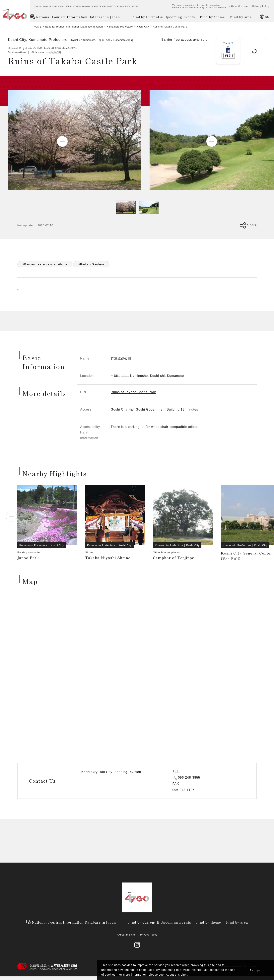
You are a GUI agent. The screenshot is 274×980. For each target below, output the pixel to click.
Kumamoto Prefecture (120, 27)
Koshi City (143, 27)
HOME (37, 27)
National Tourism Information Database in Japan (75, 17)
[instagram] (137, 945)
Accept (255, 970)
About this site (176, 975)
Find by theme (212, 17)
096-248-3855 (189, 778)
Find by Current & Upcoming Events (164, 17)
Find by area (241, 17)
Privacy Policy (261, 6)
